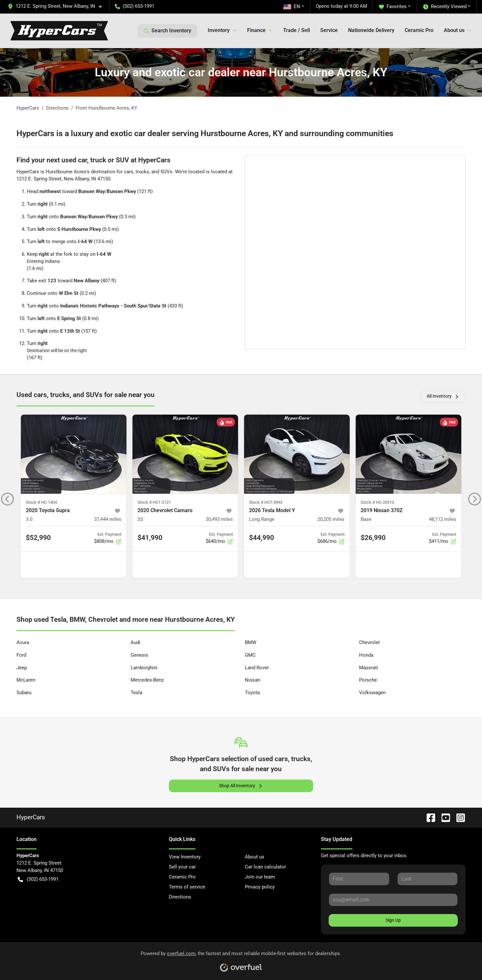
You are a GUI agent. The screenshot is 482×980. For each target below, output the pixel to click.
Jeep (22, 668)
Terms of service (187, 887)
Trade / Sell (296, 30)
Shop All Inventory (241, 786)
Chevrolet (369, 642)
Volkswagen (372, 693)
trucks (142, 172)
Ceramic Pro (419, 30)
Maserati (369, 668)
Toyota (252, 693)
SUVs (166, 172)
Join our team (260, 877)
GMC (250, 655)
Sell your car (182, 867)
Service (329, 30)
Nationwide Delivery (371, 30)
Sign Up (393, 920)
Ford (21, 655)
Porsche (368, 680)
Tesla (137, 693)
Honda (366, 655)
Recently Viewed (445, 7)
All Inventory (443, 396)
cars (129, 172)
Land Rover (257, 668)
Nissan (252, 680)
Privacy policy (260, 887)
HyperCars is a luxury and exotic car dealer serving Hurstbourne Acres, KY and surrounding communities (205, 133)
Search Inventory (167, 31)
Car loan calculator (265, 867)
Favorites (393, 7)
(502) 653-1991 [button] (135, 6)
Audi (136, 642)
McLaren (26, 680)
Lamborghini (144, 668)
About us (255, 857)
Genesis (139, 655)
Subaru (24, 693)
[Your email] (393, 900)
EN (292, 6)
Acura (23, 642)
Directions (180, 897)
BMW (251, 642)
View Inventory (185, 857)
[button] (57, 6)
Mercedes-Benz (147, 680)
